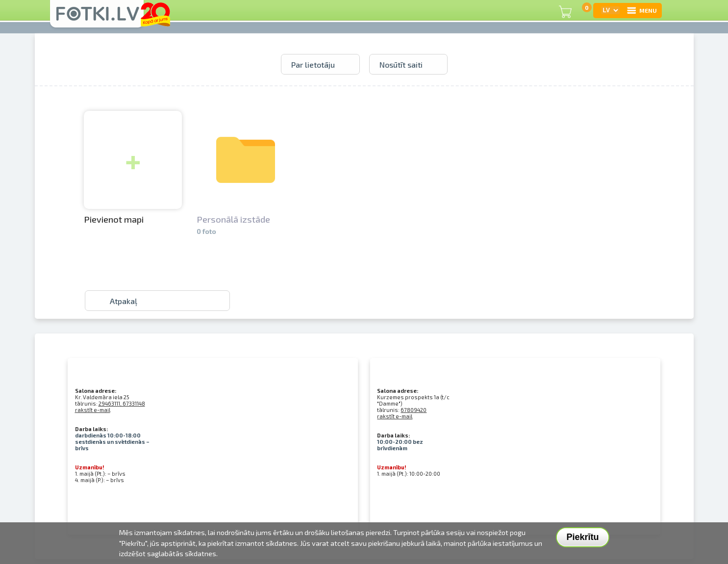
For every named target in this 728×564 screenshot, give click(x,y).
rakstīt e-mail (93, 410)
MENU (641, 10)
